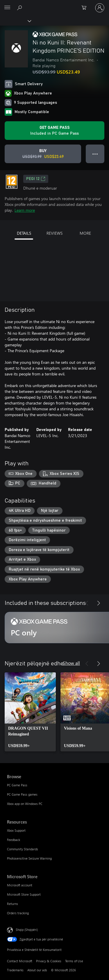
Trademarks (15, 970)
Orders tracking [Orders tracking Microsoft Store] (18, 913)
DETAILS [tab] (24, 233)
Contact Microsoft (20, 961)
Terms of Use (74, 961)
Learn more (25, 210)
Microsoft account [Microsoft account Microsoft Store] (20, 885)
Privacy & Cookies (49, 961)
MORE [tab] (85, 233)
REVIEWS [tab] (54, 233)
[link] (30, 712)
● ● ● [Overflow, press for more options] (95, 154)
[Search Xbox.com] (20, 8)
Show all (71, 663)
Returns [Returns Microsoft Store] (12, 904)
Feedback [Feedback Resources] (14, 840)
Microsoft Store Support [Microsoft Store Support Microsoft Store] (24, 894)
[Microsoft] (54, 4)
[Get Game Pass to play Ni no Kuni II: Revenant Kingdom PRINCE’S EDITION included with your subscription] (54, 131)
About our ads (37, 970)
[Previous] (87, 603)
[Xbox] (15, 21)
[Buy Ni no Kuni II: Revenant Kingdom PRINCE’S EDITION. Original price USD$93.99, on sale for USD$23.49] (43, 154)
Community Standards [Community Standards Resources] (23, 849)
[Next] (99, 603)
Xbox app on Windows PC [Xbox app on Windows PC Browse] (25, 804)
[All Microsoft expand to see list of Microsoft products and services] (7, 8)
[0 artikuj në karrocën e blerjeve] (86, 8)
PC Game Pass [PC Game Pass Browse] (17, 785)
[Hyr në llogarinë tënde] (100, 8)
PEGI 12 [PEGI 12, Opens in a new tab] (36, 179)
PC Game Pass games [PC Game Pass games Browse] (22, 794)
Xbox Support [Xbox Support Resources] (16, 830)
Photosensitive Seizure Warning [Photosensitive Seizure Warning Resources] (29, 858)
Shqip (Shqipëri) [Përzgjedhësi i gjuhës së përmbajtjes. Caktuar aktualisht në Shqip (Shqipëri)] (27, 930)
